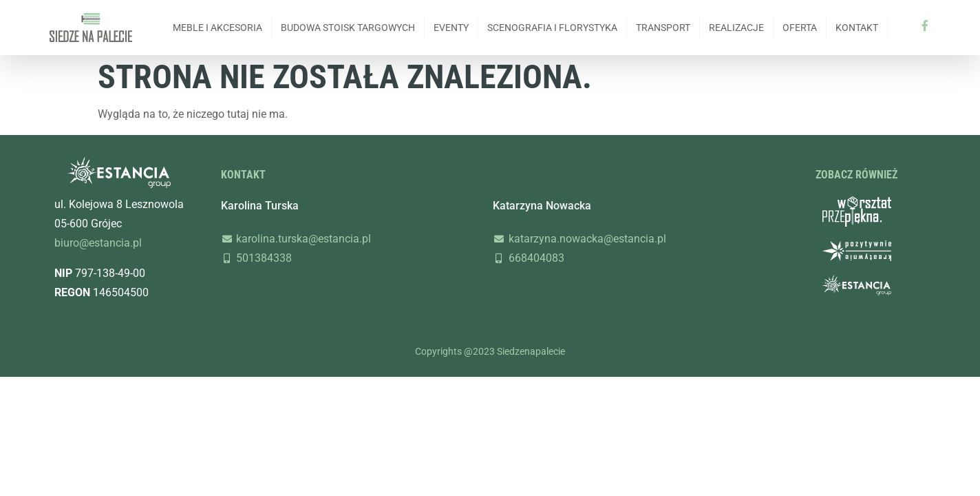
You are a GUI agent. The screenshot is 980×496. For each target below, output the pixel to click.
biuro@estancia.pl (98, 243)
